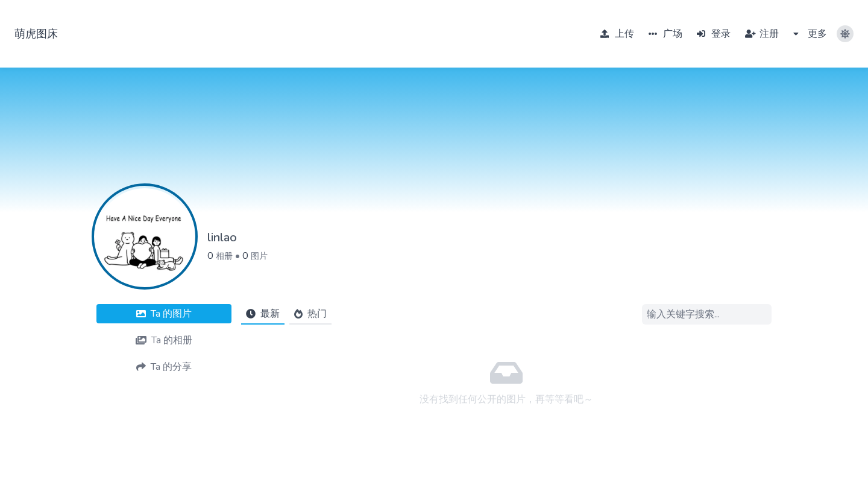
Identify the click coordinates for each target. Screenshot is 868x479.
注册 (762, 34)
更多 (810, 34)
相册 (224, 256)
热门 (310, 314)
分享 (164, 367)
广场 (665, 34)
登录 (714, 34)
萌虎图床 (36, 34)
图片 (259, 256)
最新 (263, 314)
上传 (617, 34)
